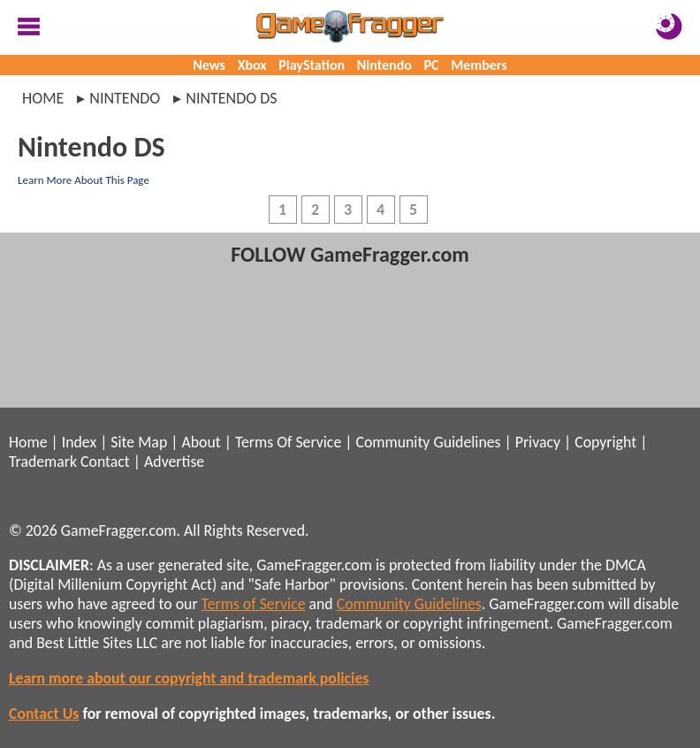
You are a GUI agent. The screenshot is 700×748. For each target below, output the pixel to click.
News (209, 65)
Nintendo (384, 65)
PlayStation (312, 65)
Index (79, 442)
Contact (105, 462)
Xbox (252, 65)
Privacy (538, 442)
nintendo (125, 98)
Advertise (174, 462)
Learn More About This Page (84, 180)
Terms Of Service (288, 442)
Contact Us (44, 714)
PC (432, 65)
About (201, 442)
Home (43, 98)
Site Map (139, 442)
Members (479, 65)
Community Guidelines (428, 442)
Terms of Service (254, 604)
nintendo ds (231, 98)
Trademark (43, 462)
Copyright (605, 442)
